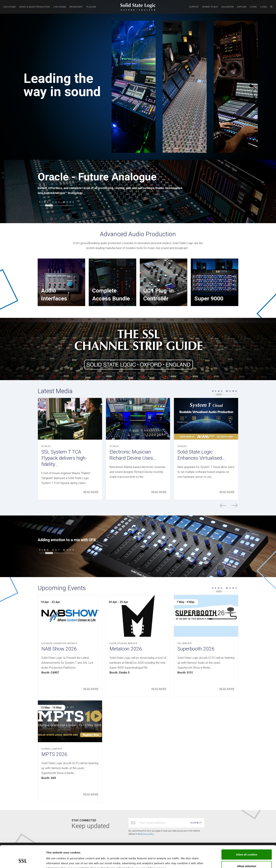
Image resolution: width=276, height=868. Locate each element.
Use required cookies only (247, 859)
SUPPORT (194, 7)
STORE (253, 7)
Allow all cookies (247, 836)
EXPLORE (242, 7)
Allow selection (247, 847)
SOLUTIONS (10, 7)
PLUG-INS (91, 7)
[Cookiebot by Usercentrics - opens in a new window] (23, 861)
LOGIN (264, 7)
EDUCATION (228, 7)
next (234, 505)
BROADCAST (76, 7)
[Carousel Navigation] (138, 505)
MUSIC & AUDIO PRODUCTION (34, 7)
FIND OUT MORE (57, 202)
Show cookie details (188, 861)
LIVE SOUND (60, 7)
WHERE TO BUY (210, 7)
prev (223, 505)
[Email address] (163, 823)
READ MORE (225, 391)
